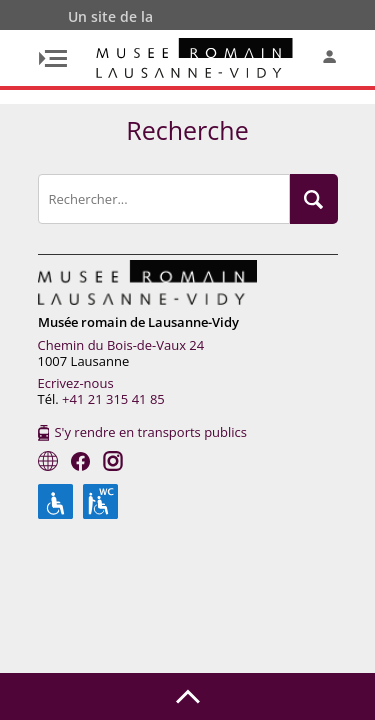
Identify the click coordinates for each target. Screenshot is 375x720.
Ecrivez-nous (76, 383)
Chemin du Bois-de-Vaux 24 (121, 345)
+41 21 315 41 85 (113, 399)
